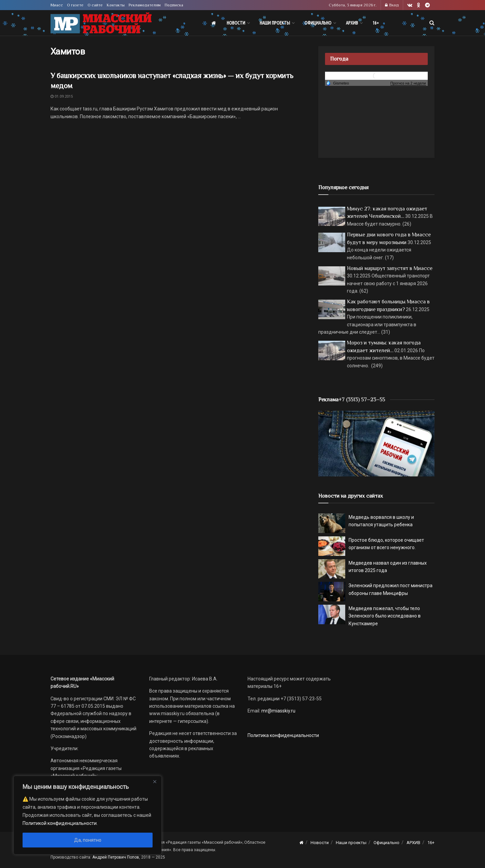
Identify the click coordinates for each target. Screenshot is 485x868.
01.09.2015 (62, 96)
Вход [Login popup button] (392, 5)
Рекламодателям (145, 5)
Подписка (174, 5)
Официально (318, 23)
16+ (376, 23)
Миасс (57, 5)
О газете (75, 5)
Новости (236, 23)
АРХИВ (352, 23)
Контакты (116, 5)
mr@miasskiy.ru (278, 711)
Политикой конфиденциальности (60, 823)
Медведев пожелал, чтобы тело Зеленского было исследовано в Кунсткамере (385, 616)
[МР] (376, 443)
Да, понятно (88, 840)
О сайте (95, 5)
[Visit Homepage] (101, 23)
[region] (88, 815)
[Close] (155, 781)
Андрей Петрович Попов (116, 857)
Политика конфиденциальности (283, 735)
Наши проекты (275, 23)
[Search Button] (432, 23)
